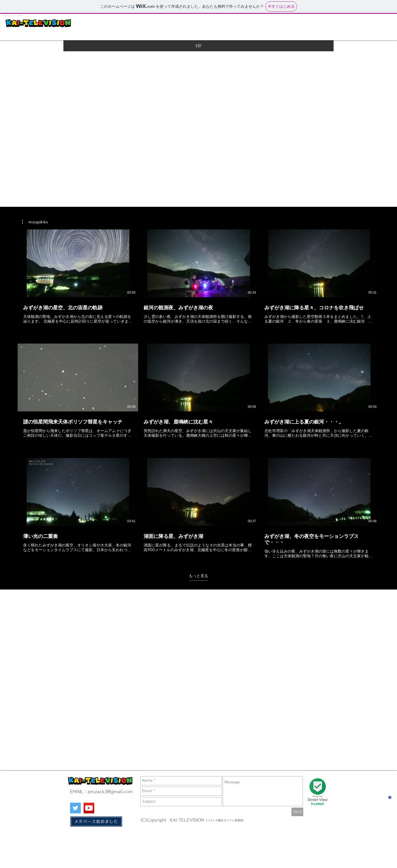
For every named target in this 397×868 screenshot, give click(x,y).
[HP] (198, 46)
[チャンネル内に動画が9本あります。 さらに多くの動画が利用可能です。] (198, 394)
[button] (35, 222)
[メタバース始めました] (96, 822)
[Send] (297, 812)
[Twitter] (75, 808)
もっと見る (198, 576)
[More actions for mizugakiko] (35, 222)
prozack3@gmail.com (110, 791)
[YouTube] (89, 808)
